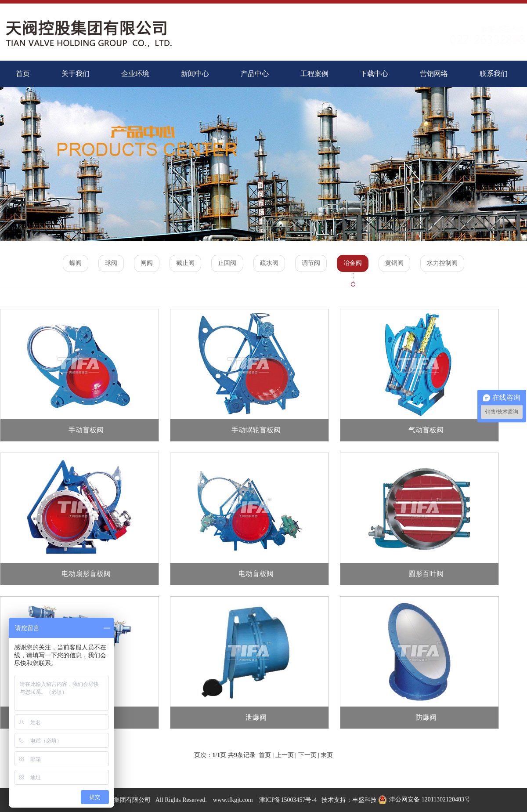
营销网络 (434, 74)
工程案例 (314, 74)
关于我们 (76, 74)
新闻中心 (195, 74)
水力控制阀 (446, 263)
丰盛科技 (365, 800)
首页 (23, 74)
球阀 (108, 263)
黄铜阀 (397, 263)
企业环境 (135, 74)
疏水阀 (270, 263)
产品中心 (255, 74)
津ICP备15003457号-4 (288, 800)
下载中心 (374, 74)
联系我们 (494, 74)
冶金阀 (355, 263)
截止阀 (184, 263)
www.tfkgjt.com (233, 800)
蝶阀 (72, 263)
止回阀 (227, 263)
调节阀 (312, 263)
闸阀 (145, 263)
